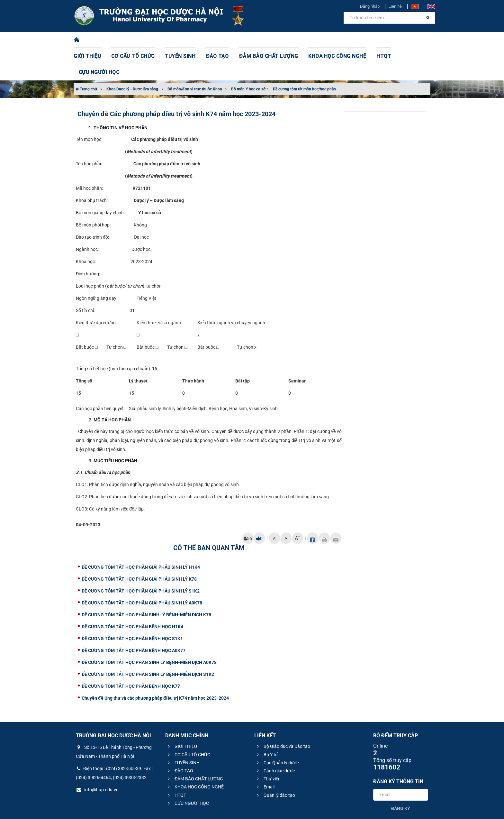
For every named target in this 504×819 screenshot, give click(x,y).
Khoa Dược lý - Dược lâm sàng (132, 57)
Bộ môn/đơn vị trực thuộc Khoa (195, 57)
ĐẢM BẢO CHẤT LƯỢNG (262, 40)
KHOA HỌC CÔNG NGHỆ (324, 40)
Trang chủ (86, 57)
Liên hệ (395, 6)
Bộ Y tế (266, 722)
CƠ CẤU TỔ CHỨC (138, 40)
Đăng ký (401, 776)
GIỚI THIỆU (96, 40)
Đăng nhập (370, 6)
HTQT (367, 40)
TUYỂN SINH (181, 40)
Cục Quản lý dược (277, 731)
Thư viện (268, 747)
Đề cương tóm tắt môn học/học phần (304, 57)
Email (265, 755)
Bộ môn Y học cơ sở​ (248, 57)
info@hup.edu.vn (97, 758)
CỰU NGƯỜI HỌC (403, 40)
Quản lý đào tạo (275, 763)
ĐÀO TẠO (216, 40)
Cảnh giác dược (275, 739)
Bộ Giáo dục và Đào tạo (283, 714)
